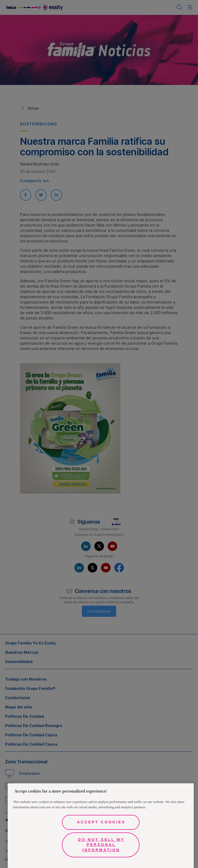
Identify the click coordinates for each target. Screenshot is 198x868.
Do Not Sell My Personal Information (101, 845)
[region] (101, 826)
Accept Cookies (101, 822)
